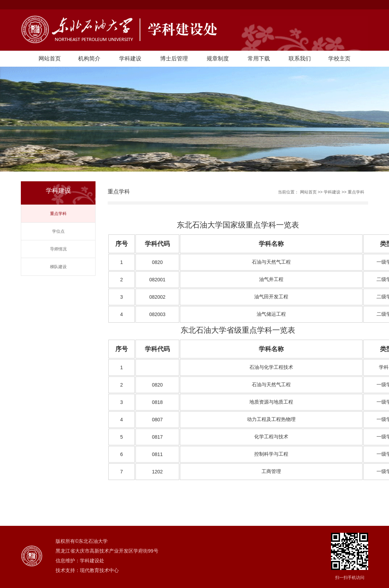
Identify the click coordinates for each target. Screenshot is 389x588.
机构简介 (89, 59)
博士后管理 (174, 59)
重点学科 (58, 214)
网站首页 (50, 59)
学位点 (58, 231)
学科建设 (130, 59)
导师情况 (58, 249)
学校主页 (339, 59)
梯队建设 (58, 267)
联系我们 (300, 59)
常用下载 (259, 59)
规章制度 (218, 59)
